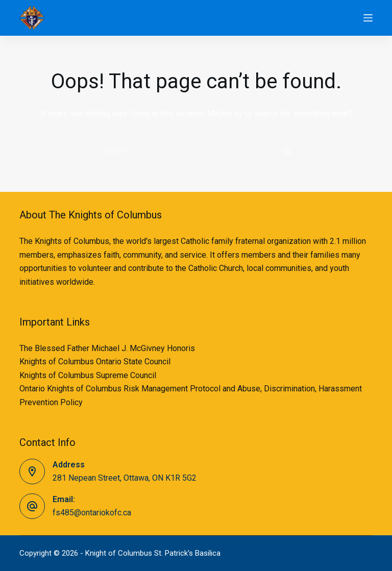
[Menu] (368, 18)
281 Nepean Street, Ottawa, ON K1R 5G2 (125, 478)
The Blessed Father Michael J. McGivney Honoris (107, 348)
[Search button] (288, 151)
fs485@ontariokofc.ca (92, 513)
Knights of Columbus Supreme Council (88, 375)
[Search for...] (186, 151)
